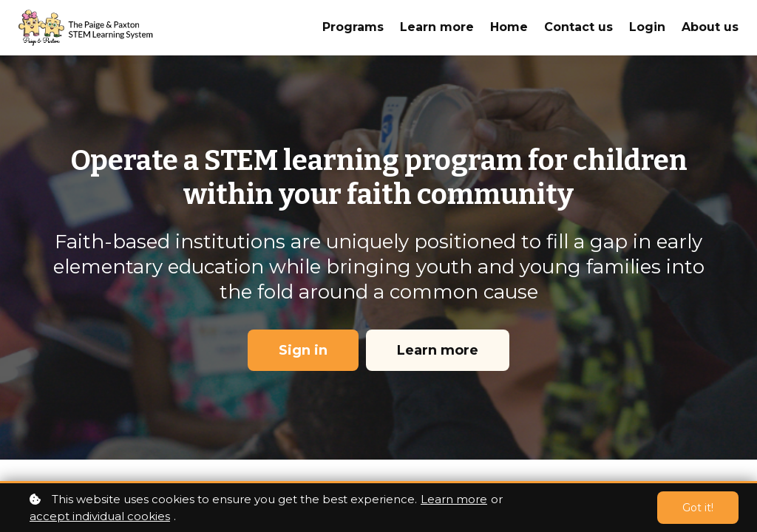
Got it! (698, 508)
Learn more (454, 499)
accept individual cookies (100, 516)
